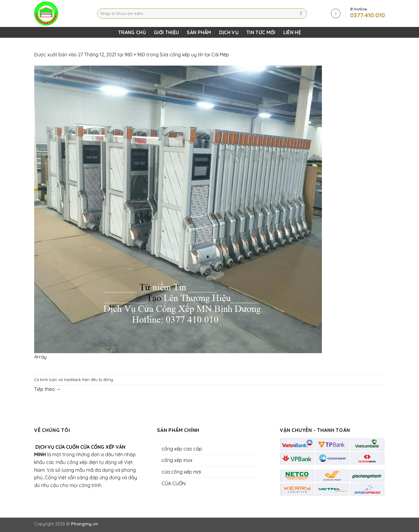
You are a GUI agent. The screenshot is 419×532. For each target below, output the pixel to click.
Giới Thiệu (166, 32)
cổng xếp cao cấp (182, 449)
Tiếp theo (48, 389)
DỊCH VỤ (229, 32)
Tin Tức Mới (261, 32)
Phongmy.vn (85, 524)
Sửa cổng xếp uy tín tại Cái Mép (194, 55)
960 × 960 (135, 55)
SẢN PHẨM (199, 32)
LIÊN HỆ (292, 32)
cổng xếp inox (177, 460)
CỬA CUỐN (174, 483)
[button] (336, 13)
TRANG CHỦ (132, 32)
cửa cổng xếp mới (181, 472)
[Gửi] (301, 13)
